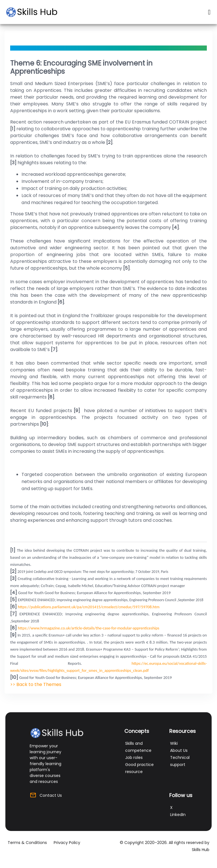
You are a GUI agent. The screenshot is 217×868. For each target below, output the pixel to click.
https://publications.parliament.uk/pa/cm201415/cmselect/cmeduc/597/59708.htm (89, 607)
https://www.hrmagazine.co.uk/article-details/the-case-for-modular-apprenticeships (89, 628)
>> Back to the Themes (36, 684)
